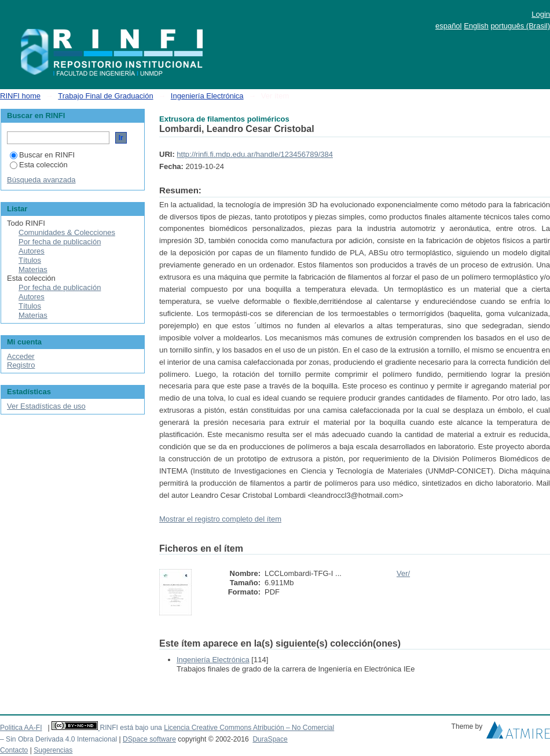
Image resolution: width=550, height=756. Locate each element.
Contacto (14, 750)
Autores (32, 251)
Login (541, 14)
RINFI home (20, 96)
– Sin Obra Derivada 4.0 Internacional (58, 739)
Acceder (21, 356)
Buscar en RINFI (42, 155)
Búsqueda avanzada (41, 180)
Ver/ (403, 573)
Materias (33, 269)
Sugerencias (53, 750)
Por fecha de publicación (60, 242)
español (449, 26)
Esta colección (39, 165)
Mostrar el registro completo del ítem (220, 519)
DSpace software (149, 739)
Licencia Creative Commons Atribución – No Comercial (249, 728)
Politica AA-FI (21, 728)
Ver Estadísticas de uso (46, 406)
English (476, 26)
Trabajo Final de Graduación (105, 96)
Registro (21, 365)
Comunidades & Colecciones (67, 232)
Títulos (30, 260)
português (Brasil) (520, 26)
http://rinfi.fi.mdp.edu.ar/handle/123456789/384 (255, 154)
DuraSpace (270, 739)
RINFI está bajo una (131, 728)
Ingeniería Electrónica (207, 96)
